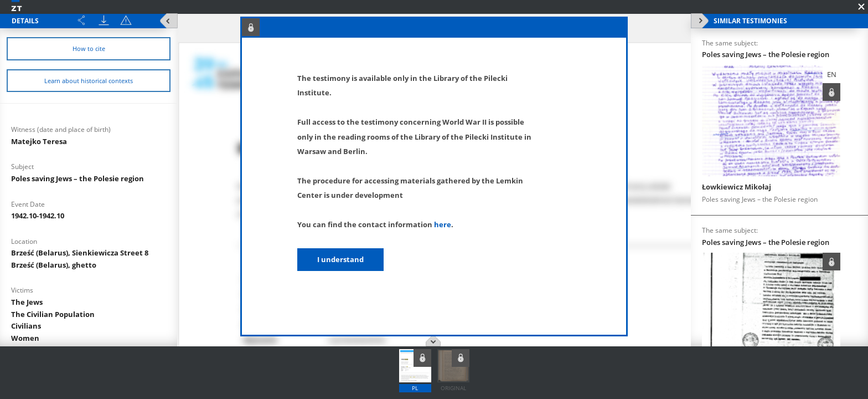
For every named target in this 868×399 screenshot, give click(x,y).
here (443, 224)
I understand (340, 259)
